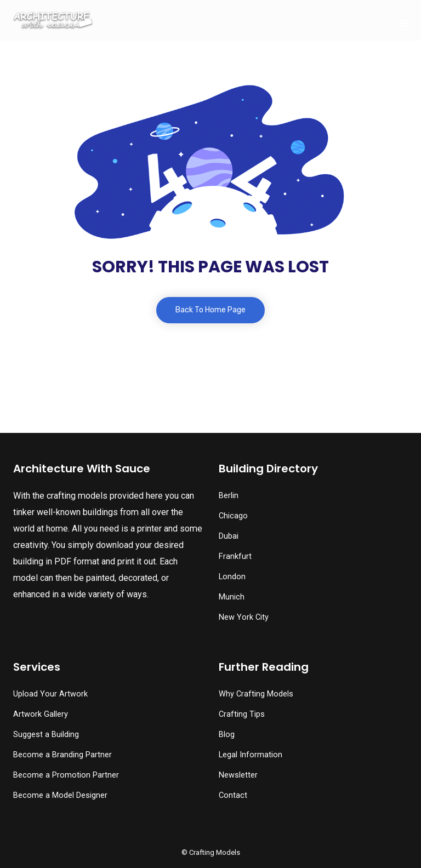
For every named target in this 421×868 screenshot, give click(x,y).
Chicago (233, 516)
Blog (227, 735)
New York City (244, 617)
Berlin (229, 496)
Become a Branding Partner (62, 755)
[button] (34, 838)
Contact (233, 795)
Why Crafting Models (256, 694)
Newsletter (238, 775)
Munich (232, 597)
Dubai (229, 536)
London (232, 577)
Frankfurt (235, 556)
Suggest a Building (46, 735)
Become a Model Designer (60, 795)
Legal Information (251, 755)
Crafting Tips (242, 714)
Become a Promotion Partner (66, 775)
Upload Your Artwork (50, 694)
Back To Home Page (210, 310)
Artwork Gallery (41, 714)
